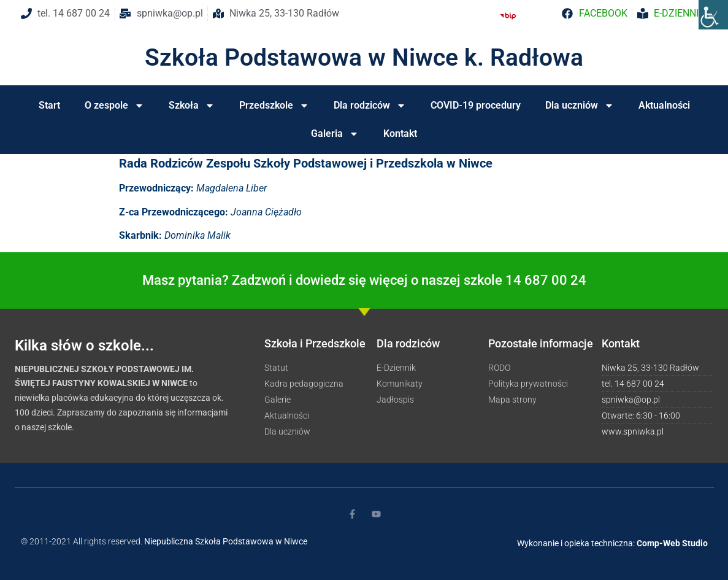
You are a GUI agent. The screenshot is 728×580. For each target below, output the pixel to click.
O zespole (114, 106)
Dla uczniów (580, 106)
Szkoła (192, 106)
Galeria (335, 134)
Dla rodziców (370, 106)
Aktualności (664, 105)
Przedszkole (274, 106)
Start (49, 105)
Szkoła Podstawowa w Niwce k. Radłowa (364, 58)
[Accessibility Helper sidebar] (713, 15)
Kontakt (400, 133)
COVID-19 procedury (476, 105)
